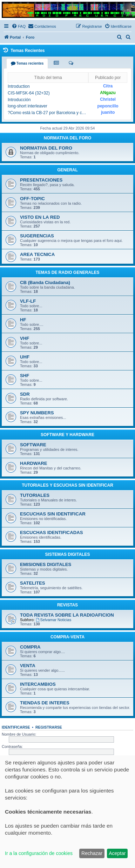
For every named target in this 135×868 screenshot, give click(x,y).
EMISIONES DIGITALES (46, 564)
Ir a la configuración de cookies (39, 853)
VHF (25, 338)
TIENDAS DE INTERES (45, 703)
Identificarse (16, 727)
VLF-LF (28, 301)
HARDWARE (34, 463)
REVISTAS (67, 605)
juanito (108, 112)
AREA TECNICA (37, 254)
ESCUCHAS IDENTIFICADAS (52, 532)
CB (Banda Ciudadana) (45, 282)
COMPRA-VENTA (67, 637)
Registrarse (49, 727)
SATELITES (33, 583)
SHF (25, 376)
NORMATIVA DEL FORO (68, 138)
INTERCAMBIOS (38, 684)
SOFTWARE (33, 445)
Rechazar (92, 853)
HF (23, 320)
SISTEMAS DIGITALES (68, 554)
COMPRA (30, 647)
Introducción (19, 100)
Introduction (19, 86)
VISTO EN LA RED (40, 217)
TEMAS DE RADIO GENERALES (67, 272)
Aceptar (117, 853)
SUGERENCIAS (37, 236)
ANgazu (108, 93)
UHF (25, 357)
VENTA (28, 666)
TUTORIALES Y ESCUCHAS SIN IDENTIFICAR (67, 485)
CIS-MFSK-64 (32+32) (29, 93)
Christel (108, 99)
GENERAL (67, 170)
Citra (108, 86)
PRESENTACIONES (41, 180)
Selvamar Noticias (53, 620)
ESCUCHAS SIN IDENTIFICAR (53, 514)
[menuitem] (19, 26)
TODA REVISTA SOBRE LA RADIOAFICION (67, 615)
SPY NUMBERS (37, 413)
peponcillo (108, 106)
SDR (25, 394)
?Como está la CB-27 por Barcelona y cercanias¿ (47, 113)
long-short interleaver (28, 106)
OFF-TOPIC (32, 199)
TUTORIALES (35, 495)
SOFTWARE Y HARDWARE (67, 435)
